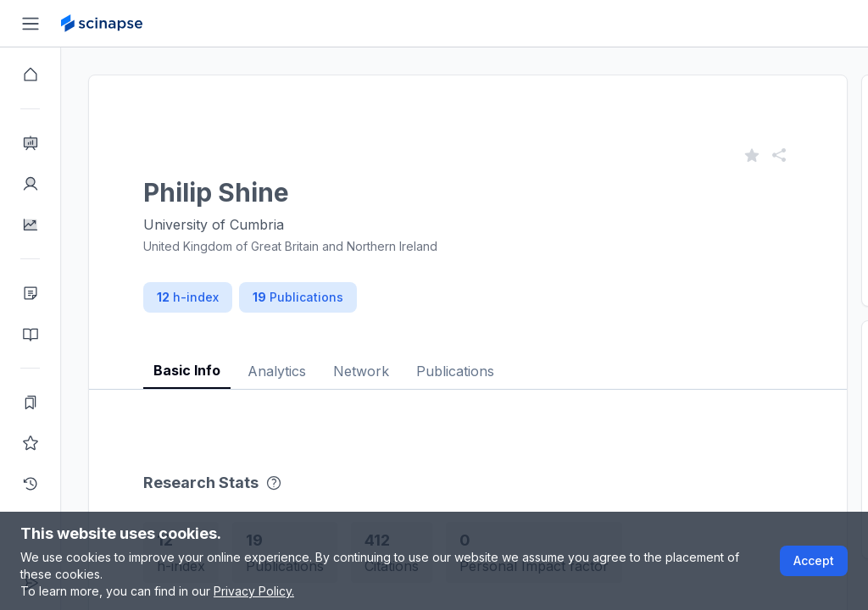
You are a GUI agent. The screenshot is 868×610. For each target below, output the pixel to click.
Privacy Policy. (254, 591)
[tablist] (468, 358)
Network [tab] (361, 371)
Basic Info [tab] (187, 370)
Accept (814, 560)
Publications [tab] (455, 371)
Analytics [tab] (277, 371)
